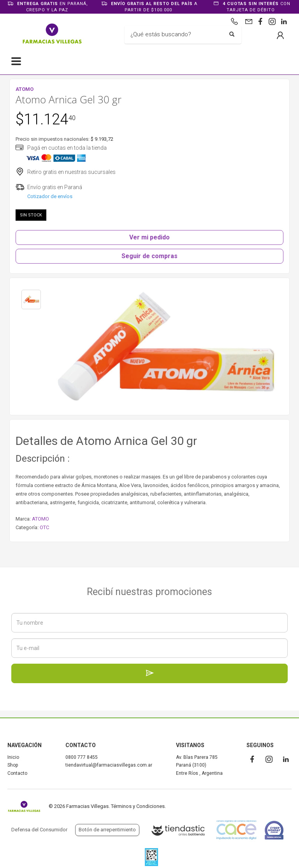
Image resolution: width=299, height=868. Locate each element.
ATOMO (40, 519)
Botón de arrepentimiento (107, 830)
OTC (44, 527)
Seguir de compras (149, 256)
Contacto (17, 773)
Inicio (13, 757)
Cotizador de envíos (50, 196)
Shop (13, 765)
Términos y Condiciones (138, 806)
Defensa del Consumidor (39, 830)
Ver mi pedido (149, 237)
